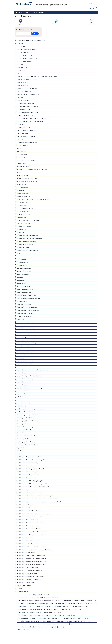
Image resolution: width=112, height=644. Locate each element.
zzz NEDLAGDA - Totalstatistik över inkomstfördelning (32, 565)
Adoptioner (20, 43)
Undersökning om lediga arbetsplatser (28, 415)
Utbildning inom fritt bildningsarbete (27, 418)
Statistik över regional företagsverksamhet (29, 376)
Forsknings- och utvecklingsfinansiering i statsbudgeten (33, 169)
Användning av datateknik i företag (27, 49)
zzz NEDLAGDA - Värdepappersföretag (28, 574)
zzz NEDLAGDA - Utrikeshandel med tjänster (29, 571)
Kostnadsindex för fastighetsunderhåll (28, 250)
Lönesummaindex (22, 265)
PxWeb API (91, 9)
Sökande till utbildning (23, 403)
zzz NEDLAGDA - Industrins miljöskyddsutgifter (30, 481)
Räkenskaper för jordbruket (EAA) (26, 343)
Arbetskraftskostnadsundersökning (27, 58)
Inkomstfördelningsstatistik (25, 208)
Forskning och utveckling (24, 166)
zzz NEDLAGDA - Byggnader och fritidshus (29, 457)
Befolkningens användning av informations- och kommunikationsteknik (37, 76)
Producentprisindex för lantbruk (26, 328)
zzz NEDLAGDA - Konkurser (24, 505)
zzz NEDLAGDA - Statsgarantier (26, 553)
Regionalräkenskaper (23, 334)
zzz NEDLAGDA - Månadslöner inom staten (29, 526)
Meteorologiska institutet (24, 271)
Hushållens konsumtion (23, 196)
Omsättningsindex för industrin (26, 313)
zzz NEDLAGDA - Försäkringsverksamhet (28, 475)
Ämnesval (19, 589)
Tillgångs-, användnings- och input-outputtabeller (31, 409)
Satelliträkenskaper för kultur (25, 346)
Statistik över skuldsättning (25, 379)
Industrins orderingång (23, 202)
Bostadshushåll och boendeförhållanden (28, 94)
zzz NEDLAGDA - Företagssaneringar (27, 472)
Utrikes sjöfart (21, 433)
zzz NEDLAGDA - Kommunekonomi (26, 490)
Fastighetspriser (22, 151)
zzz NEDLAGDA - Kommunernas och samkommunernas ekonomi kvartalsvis (38, 499)
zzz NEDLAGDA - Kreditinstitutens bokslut (29, 511)
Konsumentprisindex (23, 247)
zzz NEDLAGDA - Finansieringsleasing (27, 463)
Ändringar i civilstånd (39, 12)
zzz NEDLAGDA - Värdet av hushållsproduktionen (30, 577)
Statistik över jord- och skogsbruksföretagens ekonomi (32, 370)
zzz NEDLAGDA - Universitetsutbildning (28, 568)
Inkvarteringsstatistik (23, 211)
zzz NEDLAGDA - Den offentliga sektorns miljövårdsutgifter (33, 460)
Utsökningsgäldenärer (23, 439)
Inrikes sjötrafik (21, 217)
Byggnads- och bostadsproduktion (27, 103)
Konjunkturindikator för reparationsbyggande (30, 238)
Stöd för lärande (21, 397)
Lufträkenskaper (21, 259)
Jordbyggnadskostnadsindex (25, 226)
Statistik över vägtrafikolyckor (25, 382)
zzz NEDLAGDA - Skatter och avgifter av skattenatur (31, 547)
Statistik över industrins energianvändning (29, 367)
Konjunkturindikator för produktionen (27, 235)
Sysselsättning (21, 400)
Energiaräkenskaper (23, 133)
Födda (18, 172)
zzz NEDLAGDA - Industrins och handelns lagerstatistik (32, 484)
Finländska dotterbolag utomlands (26, 160)
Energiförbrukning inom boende (26, 136)
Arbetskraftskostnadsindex (25, 55)
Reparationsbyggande (23, 337)
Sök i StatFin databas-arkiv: (25, 30)
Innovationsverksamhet (23, 214)
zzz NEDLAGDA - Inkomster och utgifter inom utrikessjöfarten (34, 487)
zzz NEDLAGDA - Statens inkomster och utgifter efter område (34, 550)
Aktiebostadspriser (22, 46)
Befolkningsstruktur (22, 85)
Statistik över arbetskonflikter (25, 361)
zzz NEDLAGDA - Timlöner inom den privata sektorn (31, 559)
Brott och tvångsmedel (23, 100)
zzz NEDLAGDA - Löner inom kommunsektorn (30, 517)
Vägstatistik (20, 448)
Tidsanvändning (21, 406)
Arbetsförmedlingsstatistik (24, 52)
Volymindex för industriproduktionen (27, 445)
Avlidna (19, 73)
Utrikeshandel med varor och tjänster (27, 436)
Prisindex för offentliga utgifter (26, 322)
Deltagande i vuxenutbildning (25, 115)
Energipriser (20, 139)
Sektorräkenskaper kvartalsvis (25, 349)
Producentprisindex (22, 325)
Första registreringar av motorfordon (27, 181)
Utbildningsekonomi (23, 424)
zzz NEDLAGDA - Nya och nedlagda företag (29, 529)
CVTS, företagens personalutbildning (27, 112)
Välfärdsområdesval (22, 451)
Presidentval (20, 319)
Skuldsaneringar (21, 355)
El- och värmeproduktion (24, 127)
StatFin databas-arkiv (25, 12)
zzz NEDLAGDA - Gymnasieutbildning (27, 478)
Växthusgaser (21, 454)
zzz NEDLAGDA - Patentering (25, 538)
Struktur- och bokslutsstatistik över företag (29, 388)
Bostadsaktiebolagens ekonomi (26, 91)
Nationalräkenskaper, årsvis (25, 292)
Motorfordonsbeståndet (24, 286)
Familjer (19, 148)
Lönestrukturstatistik (23, 262)
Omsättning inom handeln (24, 304)
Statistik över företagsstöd (24, 364)
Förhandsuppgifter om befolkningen (27, 178)
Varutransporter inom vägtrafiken (26, 442)
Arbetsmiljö (20, 64)
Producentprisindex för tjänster (26, 331)
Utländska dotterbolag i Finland (26, 430)
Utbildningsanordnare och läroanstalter (28, 421)
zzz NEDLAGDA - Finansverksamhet (27, 466)
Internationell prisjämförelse (25, 223)
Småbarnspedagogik (23, 358)
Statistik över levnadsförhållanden (26, 373)
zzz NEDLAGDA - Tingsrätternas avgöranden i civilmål (32, 562)
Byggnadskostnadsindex (24, 109)
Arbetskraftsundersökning (24, 61)
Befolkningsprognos (22, 82)
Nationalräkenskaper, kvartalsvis (26, 289)
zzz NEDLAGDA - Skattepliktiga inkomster (29, 544)
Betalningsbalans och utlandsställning (27, 88)
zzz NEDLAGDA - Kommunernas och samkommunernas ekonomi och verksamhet (40, 502)
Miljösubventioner (22, 283)
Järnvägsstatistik (22, 229)
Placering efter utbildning (24, 316)
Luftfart (19, 256)
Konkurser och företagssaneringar (27, 241)
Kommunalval (21, 232)
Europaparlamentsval (23, 145)
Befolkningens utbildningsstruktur (27, 79)
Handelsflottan (21, 190)
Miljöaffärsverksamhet (23, 274)
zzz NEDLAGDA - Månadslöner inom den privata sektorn (32, 523)
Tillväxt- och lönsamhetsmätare (26, 412)
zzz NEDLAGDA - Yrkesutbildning (26, 583)
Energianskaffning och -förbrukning (27, 130)
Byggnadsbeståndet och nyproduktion (28, 106)
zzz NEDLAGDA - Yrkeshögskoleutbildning (29, 580)
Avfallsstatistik (21, 70)
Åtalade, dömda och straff (24, 586)
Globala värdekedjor (22, 187)
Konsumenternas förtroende (25, 244)
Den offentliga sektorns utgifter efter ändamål (30, 121)
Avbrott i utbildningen (23, 67)
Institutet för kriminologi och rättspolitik (28, 220)
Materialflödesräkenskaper (24, 268)
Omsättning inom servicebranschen (27, 307)
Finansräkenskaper (22, 154)
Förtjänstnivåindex (22, 184)
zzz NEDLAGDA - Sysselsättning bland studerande (31, 556)
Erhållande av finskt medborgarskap (27, 142)
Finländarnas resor (22, 157)
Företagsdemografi (22, 175)
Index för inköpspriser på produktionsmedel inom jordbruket (34, 199)
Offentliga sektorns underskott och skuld (28, 298)
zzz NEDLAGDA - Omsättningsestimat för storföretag (32, 535)
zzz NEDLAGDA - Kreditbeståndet (26, 508)
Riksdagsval (20, 340)
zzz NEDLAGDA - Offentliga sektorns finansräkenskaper (32, 532)
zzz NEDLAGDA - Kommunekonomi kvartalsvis (30, 493)
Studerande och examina (24, 391)
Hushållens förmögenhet (24, 193)
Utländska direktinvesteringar (25, 427)
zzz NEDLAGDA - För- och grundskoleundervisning (31, 469)
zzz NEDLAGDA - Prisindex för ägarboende (29, 541)
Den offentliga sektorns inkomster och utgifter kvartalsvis (33, 118)
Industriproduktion (22, 205)
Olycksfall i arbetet (22, 301)
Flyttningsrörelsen (22, 163)
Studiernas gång (21, 394)
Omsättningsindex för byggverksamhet (28, 310)
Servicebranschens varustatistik (26, 352)
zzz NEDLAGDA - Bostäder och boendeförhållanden (31, 40)
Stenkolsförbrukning (23, 385)
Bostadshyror (21, 97)
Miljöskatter (20, 277)
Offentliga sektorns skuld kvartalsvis (27, 295)
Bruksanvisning (93, 7)
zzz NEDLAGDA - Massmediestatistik (27, 520)
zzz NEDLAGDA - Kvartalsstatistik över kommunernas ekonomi (34, 514)
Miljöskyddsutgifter (22, 280)
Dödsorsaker (20, 124)
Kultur (19, 253)
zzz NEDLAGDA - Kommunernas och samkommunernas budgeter (35, 496)
